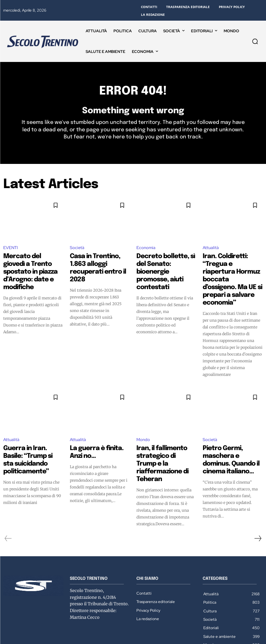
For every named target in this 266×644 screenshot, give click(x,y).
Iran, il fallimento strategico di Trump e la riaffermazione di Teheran (165, 432)
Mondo (143, 418)
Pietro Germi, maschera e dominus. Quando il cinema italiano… (233, 432)
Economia (146, 252)
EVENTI (11, 252)
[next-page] (258, 496)
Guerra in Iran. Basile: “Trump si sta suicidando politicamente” (30, 432)
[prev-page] (8, 496)
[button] (255, 41)
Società (77, 252)
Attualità (211, 252)
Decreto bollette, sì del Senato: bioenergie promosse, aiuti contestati (166, 265)
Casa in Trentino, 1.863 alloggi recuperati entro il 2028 (98, 265)
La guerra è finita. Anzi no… (100, 426)
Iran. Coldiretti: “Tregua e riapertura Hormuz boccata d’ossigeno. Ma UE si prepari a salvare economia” (233, 271)
